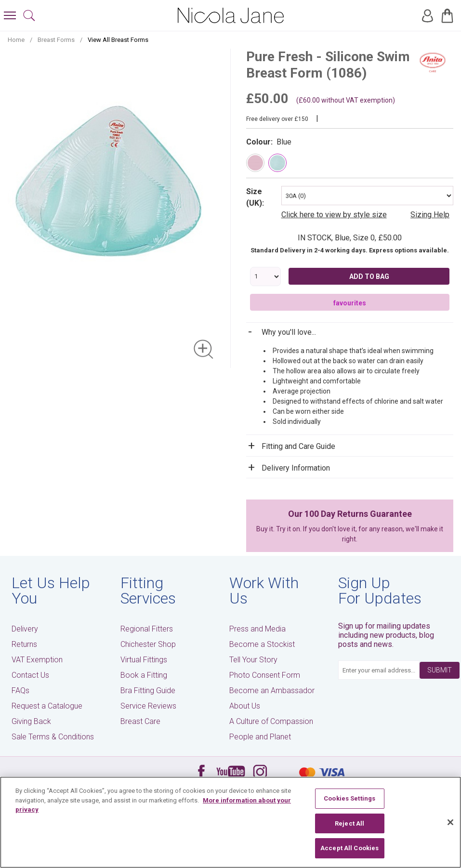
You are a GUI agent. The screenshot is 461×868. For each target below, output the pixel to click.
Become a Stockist (262, 644)
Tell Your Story (253, 660)
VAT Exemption (37, 660)
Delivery (25, 629)
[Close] (450, 822)
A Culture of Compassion (271, 721)
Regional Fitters (147, 629)
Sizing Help (430, 215)
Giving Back (31, 721)
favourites (350, 303)
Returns (24, 644)
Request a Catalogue (47, 706)
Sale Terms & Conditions (53, 737)
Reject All (349, 823)
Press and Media (257, 629)
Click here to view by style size (334, 215)
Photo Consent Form (265, 675)
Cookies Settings (349, 798)
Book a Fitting (144, 675)
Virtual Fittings (144, 660)
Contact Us (30, 675)
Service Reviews (148, 706)
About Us (245, 706)
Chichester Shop (148, 644)
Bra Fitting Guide (148, 690)
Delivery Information (296, 468)
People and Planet (260, 737)
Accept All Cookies (349, 848)
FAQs (20, 690)
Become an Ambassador (272, 690)
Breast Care (140, 721)
